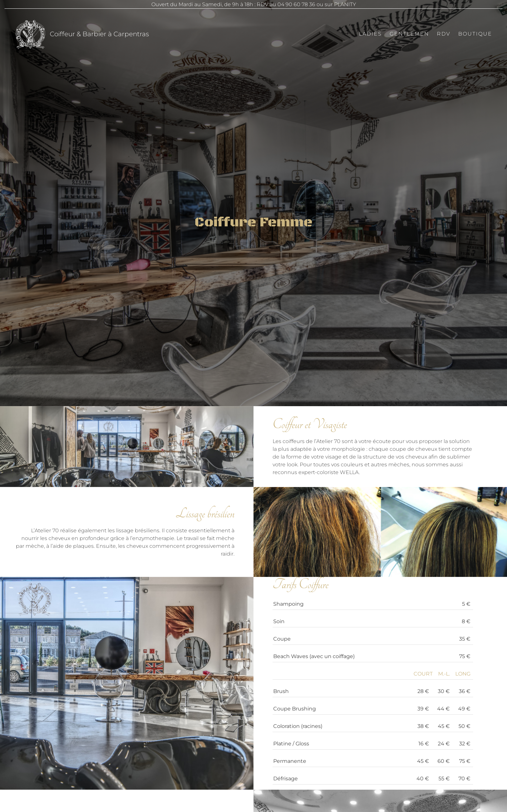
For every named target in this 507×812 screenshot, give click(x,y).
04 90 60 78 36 (296, 4)
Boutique (475, 34)
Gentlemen (409, 34)
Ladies (370, 34)
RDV (444, 34)
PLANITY (345, 4)
